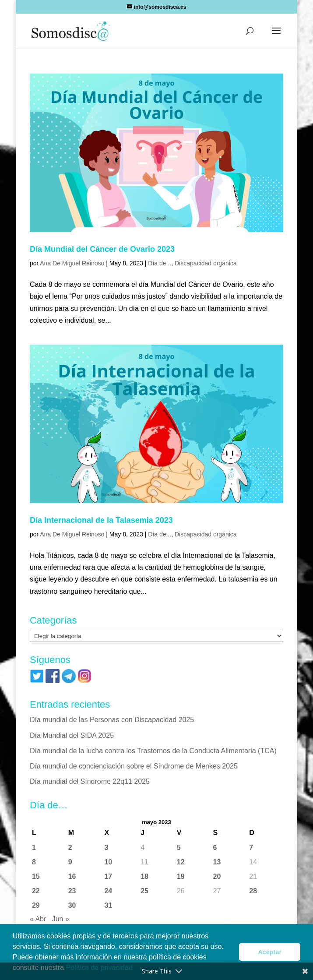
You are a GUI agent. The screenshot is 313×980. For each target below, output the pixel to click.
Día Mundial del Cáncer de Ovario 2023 (102, 249)
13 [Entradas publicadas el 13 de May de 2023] (217, 862)
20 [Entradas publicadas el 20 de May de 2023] (217, 876)
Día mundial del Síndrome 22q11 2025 (90, 781)
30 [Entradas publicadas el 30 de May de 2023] (72, 905)
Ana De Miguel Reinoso (72, 263)
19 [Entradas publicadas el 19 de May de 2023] (181, 876)
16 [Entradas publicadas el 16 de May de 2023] (72, 876)
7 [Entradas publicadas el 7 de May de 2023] (251, 848)
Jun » (61, 919)
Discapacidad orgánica (206, 263)
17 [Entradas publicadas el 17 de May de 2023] (108, 876)
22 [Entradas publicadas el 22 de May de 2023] (36, 891)
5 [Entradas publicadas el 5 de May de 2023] (179, 848)
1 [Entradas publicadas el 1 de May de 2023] (34, 848)
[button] (276, 36)
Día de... (160, 263)
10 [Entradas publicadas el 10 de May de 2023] (108, 862)
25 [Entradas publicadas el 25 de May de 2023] (144, 891)
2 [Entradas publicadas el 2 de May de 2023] (70, 848)
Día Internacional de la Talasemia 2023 (101, 520)
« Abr (38, 919)
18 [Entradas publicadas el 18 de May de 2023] (144, 876)
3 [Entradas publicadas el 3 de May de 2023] (106, 848)
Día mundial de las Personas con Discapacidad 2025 (112, 720)
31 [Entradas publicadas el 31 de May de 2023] (108, 905)
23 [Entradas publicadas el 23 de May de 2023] (72, 891)
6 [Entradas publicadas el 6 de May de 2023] (215, 848)
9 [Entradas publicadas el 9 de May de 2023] (70, 862)
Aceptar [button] (270, 952)
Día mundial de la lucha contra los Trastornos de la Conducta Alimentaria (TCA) (153, 751)
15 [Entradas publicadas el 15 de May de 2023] (36, 876)
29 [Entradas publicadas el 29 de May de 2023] (36, 905)
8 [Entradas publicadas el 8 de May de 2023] (34, 862)
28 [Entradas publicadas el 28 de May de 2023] (253, 891)
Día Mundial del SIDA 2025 (72, 735)
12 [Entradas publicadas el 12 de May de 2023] (181, 862)
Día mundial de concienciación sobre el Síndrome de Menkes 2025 (134, 766)
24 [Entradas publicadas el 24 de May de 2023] (108, 891)
